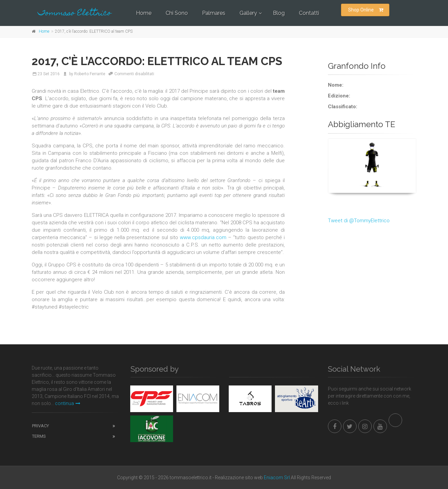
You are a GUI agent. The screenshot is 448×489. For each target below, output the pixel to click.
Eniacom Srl (277, 478)
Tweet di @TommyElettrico (359, 221)
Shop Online (366, 10)
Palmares (214, 13)
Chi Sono (177, 13)
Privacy (40, 426)
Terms (39, 436)
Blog (279, 13)
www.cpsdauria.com (203, 237)
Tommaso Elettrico (75, 14)
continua (68, 403)
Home (144, 13)
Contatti (309, 13)
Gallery (248, 13)
